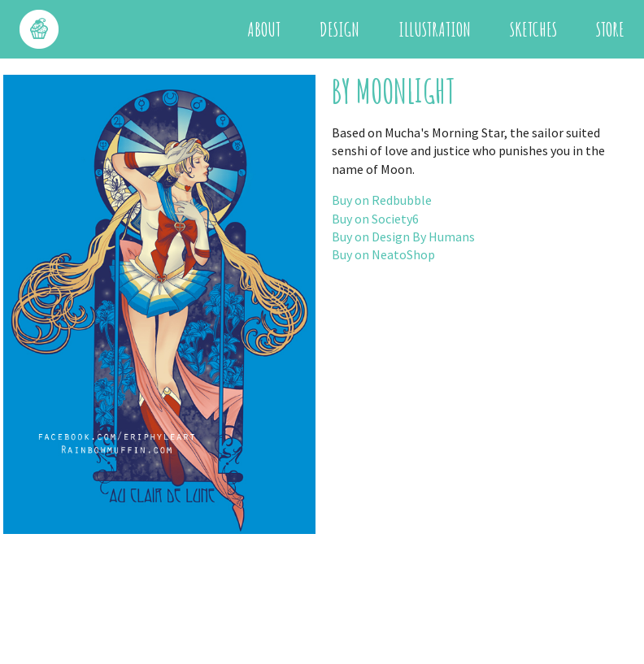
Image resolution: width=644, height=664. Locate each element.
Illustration (435, 29)
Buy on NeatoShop (383, 254)
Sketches (533, 29)
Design (339, 29)
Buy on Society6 (375, 219)
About (264, 29)
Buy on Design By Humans (403, 237)
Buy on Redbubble (382, 200)
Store (610, 29)
